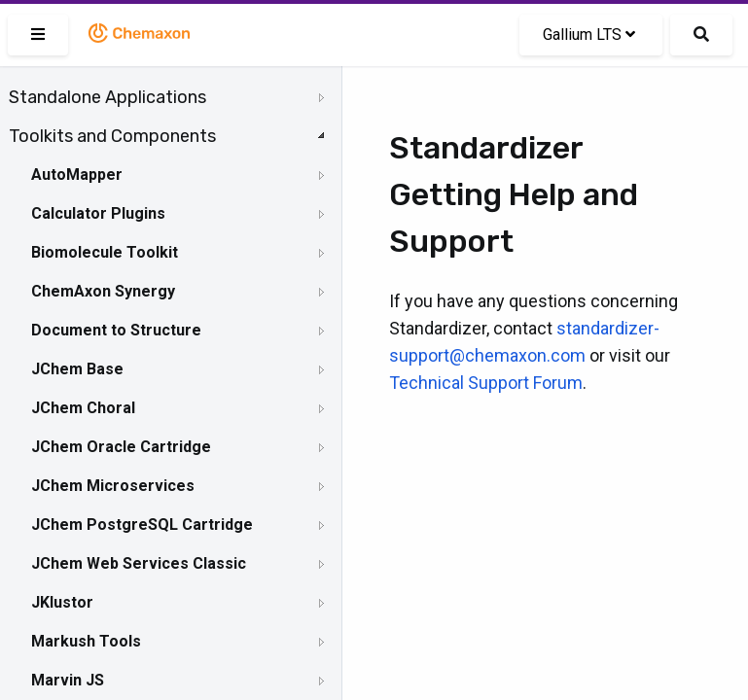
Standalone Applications (107, 97)
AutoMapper (77, 175)
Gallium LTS (589, 35)
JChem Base (77, 369)
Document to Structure (116, 330)
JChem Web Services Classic (139, 563)
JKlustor (62, 602)
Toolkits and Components (112, 136)
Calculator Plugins (98, 213)
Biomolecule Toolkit (105, 252)
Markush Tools (86, 641)
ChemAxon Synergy (103, 291)
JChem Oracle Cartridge (121, 447)
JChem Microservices (113, 486)
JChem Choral (83, 408)
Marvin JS (68, 680)
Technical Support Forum (486, 383)
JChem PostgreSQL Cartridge (142, 525)
